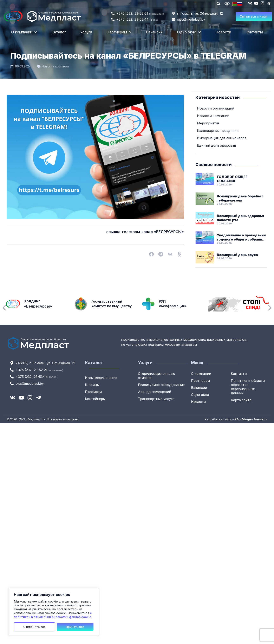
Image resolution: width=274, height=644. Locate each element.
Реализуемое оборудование (161, 385)
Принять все (75, 627)
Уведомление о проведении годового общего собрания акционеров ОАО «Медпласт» (241, 237)
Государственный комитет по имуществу (111, 304)
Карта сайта (241, 400)
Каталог (59, 32)
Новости (223, 32)
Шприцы (92, 385)
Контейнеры (95, 399)
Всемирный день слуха (237, 255)
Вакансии (154, 32)
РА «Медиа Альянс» (251, 419)
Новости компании (55, 66)
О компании (24, 32)
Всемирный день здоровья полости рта (240, 218)
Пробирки (93, 392)
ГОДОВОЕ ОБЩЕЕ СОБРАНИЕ (232, 179)
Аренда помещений (155, 392)
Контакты (254, 32)
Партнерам (119, 32)
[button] (151, 254)
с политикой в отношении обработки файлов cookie (53, 615)
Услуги (86, 32)
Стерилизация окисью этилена (157, 375)
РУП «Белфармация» (173, 304)
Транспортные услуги (156, 399)
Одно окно (189, 32)
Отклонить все (34, 627)
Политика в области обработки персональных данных (248, 387)
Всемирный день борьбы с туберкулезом (240, 198)
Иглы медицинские (101, 377)
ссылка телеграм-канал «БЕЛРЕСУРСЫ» (145, 232)
